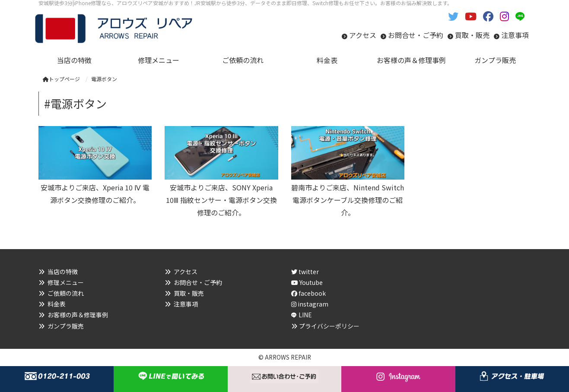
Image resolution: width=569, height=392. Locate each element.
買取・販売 (472, 35)
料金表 (57, 304)
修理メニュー (66, 282)
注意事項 (515, 35)
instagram (310, 304)
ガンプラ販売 (66, 326)
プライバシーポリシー (329, 326)
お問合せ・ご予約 (416, 35)
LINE (305, 315)
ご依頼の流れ (66, 293)
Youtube (307, 282)
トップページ (61, 79)
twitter (305, 272)
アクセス (363, 35)
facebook (308, 293)
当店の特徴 (63, 272)
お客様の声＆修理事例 (78, 315)
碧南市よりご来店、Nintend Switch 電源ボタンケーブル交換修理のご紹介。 (348, 200)
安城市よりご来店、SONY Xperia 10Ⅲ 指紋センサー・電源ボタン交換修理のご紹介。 (221, 200)
